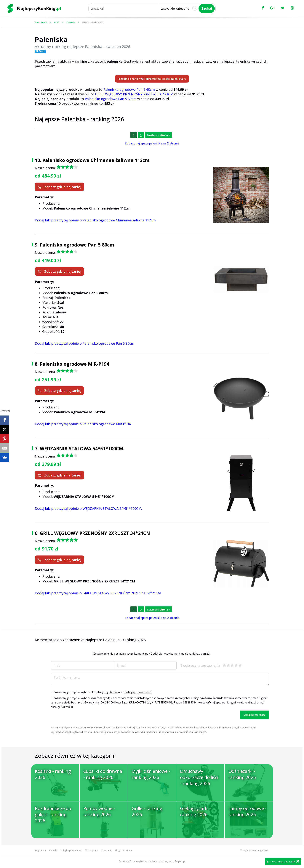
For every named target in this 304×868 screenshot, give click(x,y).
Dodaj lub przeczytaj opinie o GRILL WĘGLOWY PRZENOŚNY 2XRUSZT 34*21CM (98, 593)
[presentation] (79, 718)
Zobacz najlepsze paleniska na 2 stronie (152, 143)
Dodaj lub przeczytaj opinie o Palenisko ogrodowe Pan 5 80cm (84, 343)
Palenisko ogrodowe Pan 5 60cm (129, 89)
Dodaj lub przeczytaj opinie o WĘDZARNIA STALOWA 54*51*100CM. (88, 508)
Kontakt (53, 850)
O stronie (107, 850)
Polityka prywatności (71, 850)
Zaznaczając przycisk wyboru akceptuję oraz (101, 692)
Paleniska (71, 22)
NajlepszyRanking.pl (253, 850)
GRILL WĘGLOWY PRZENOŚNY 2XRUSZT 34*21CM (134, 94)
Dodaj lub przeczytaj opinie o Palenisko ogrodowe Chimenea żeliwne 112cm (95, 220)
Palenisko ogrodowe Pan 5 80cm (77, 245)
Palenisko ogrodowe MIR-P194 (74, 364)
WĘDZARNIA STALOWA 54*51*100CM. (82, 448)
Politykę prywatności (138, 692)
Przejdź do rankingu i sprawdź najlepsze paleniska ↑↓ (152, 79)
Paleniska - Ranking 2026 (93, 22)
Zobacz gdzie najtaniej (59, 187)
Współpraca (92, 850)
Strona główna (41, 22)
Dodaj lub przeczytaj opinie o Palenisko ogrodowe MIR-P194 (83, 424)
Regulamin (111, 692)
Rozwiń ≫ (67, 707)
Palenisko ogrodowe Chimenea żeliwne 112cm (96, 160)
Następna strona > (159, 135)
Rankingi (127, 850)
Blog (117, 850)
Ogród (57, 22)
